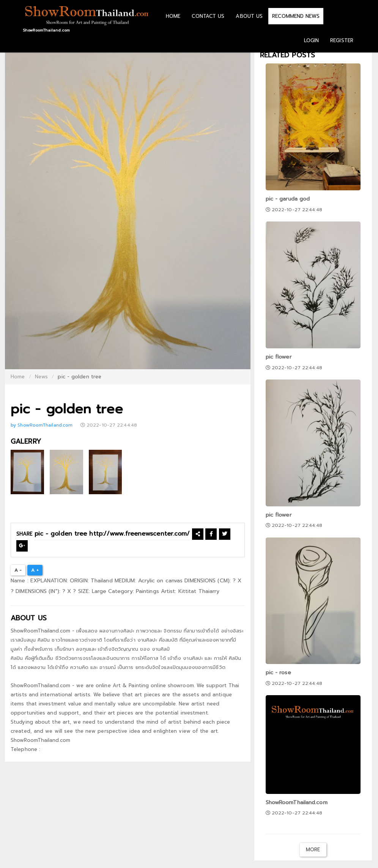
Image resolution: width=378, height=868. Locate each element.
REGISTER (342, 40)
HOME (173, 16)
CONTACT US (208, 16)
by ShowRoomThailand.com (42, 425)
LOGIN (312, 40)
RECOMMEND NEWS (296, 16)
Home (18, 377)
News (41, 377)
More (313, 850)
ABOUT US (249, 16)
